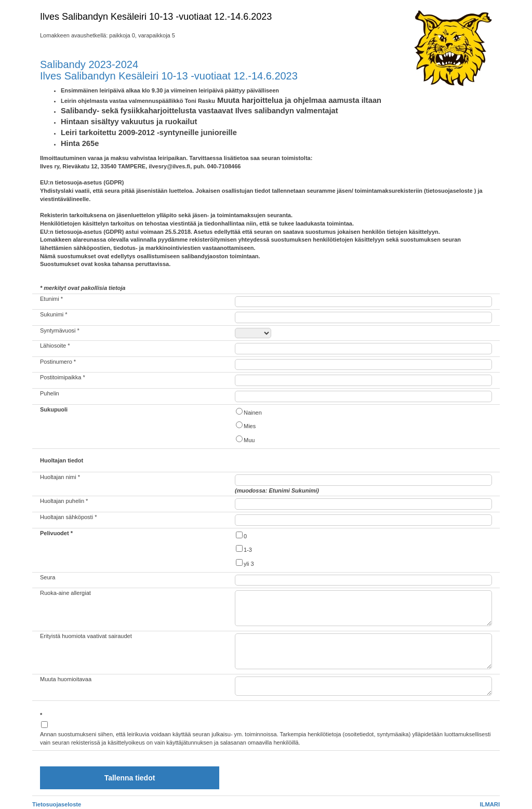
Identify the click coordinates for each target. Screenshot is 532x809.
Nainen (248, 412)
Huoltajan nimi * (60, 477)
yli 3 (244, 563)
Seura (48, 577)
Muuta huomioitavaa (66, 679)
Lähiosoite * (55, 346)
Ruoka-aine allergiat (65, 593)
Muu (245, 439)
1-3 (243, 549)
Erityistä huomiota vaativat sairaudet (86, 636)
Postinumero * (58, 362)
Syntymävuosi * (60, 330)
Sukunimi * (54, 314)
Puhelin (50, 393)
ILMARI (490, 804)
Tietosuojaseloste (57, 804)
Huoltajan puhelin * (64, 501)
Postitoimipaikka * (63, 377)
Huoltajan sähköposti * (68, 517)
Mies (245, 425)
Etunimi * (51, 299)
